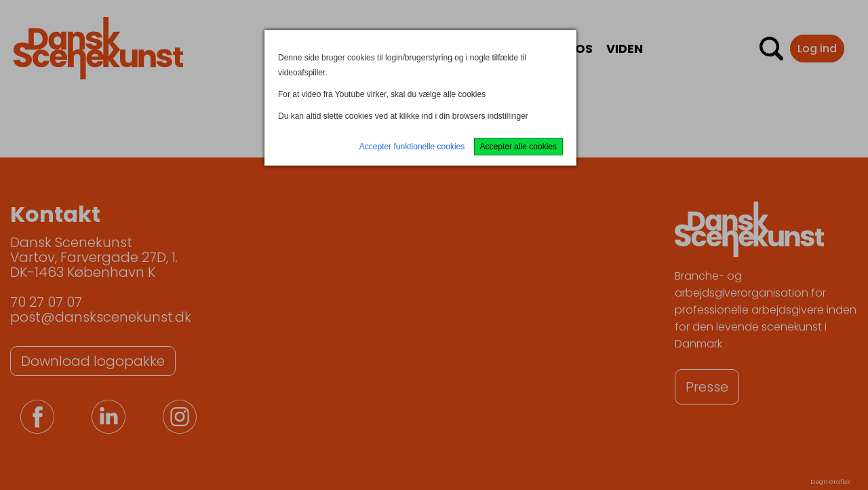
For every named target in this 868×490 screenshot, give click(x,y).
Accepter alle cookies (518, 147)
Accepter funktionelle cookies (412, 147)
